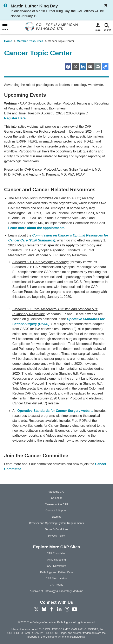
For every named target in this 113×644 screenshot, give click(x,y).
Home (8, 41)
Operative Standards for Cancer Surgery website (55, 411)
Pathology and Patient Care (57, 572)
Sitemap (56, 517)
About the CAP (56, 492)
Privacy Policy (57, 536)
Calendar (57, 498)
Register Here (15, 118)
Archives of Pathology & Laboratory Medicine (56, 591)
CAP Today (57, 585)
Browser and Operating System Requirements (56, 523)
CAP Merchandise (57, 578)
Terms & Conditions (57, 529)
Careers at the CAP (57, 504)
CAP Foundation (56, 553)
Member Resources (30, 41)
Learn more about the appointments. (37, 228)
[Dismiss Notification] (107, 5)
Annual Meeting (56, 560)
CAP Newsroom (56, 566)
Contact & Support (56, 510)
